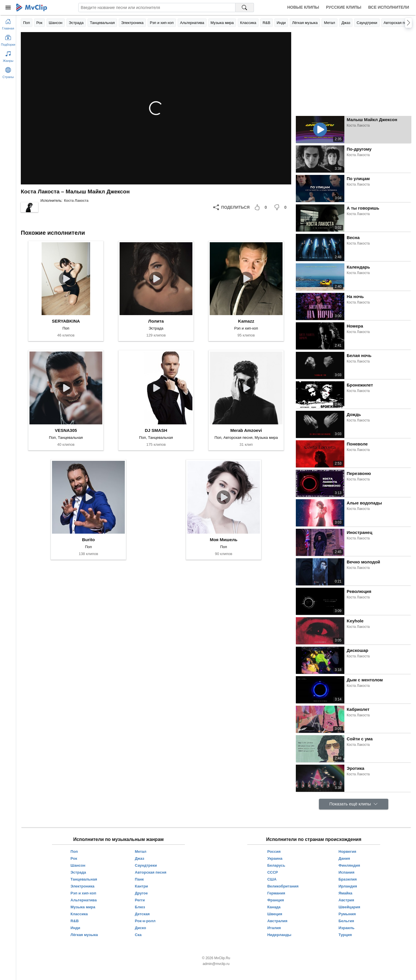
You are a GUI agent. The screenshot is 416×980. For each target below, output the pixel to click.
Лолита (156, 321)
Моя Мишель (224, 540)
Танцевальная (102, 23)
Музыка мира (222, 23)
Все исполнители (389, 7)
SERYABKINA (66, 321)
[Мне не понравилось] (281, 207)
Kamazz (246, 321)
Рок (39, 23)
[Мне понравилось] (262, 207)
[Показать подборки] (8, 39)
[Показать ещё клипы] (354, 804)
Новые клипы (303, 7)
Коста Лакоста (76, 201)
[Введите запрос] (157, 8)
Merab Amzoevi (246, 430)
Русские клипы (343, 7)
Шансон (56, 23)
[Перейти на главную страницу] (8, 23)
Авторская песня (398, 23)
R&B (266, 23)
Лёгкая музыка (305, 23)
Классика (248, 23)
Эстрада (76, 23)
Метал (329, 23)
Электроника (132, 23)
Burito (88, 540)
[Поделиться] (231, 207)
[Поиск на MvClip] (245, 8)
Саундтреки (367, 23)
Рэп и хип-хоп (162, 23)
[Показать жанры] (8, 56)
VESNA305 (66, 430)
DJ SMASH (156, 430)
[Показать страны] (8, 72)
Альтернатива (192, 23)
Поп (27, 23)
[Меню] (8, 8)
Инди (281, 23)
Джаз (346, 23)
